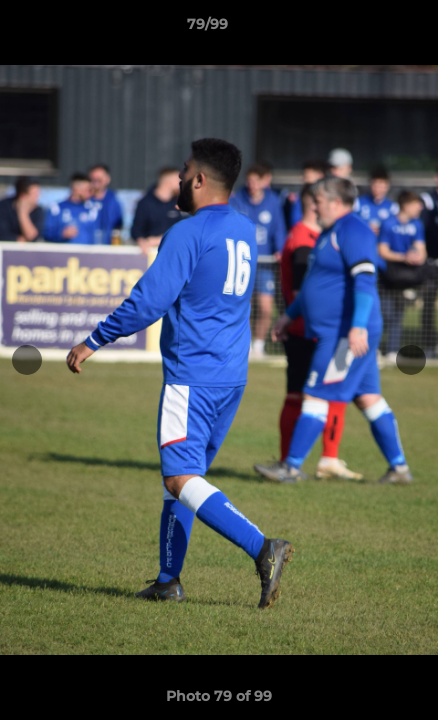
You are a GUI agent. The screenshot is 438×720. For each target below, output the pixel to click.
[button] (366, 29)
